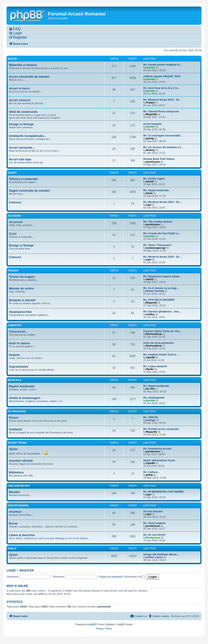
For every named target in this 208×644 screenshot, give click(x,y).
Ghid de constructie (23, 112)
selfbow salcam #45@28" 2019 (162, 76)
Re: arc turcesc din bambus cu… (163, 147)
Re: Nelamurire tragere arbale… (163, 276)
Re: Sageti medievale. (156, 386)
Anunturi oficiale (21, 461)
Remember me (135, 577)
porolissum (153, 162)
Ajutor (13, 449)
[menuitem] (15, 29)
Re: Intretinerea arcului (157, 449)
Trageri (13, 271)
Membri (14, 492)
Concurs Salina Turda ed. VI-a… (163, 331)
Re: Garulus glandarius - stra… (162, 311)
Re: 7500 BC (151, 417)
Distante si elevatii (22, 300)
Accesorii (14, 216)
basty (149, 193)
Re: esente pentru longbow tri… (163, 65)
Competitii (14, 325)
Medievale (14, 380)
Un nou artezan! (153, 511)
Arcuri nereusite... (22, 148)
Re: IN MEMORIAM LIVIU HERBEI (163, 492)
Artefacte (15, 429)
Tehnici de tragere (22, 277)
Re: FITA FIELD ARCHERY (159, 300)
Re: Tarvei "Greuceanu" (158, 245)
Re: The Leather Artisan (158, 222)
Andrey (151, 150)
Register (27, 571)
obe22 (150, 279)
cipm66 (151, 357)
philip (149, 475)
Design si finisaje (21, 124)
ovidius (151, 314)
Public (12, 549)
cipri (149, 205)
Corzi (13, 234)
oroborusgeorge (156, 248)
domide (151, 67)
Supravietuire (19, 367)
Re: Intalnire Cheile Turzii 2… (161, 355)
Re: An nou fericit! (154, 535)
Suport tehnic (17, 443)
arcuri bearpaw (152, 124)
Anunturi (15, 512)
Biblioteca (16, 472)
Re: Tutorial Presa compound (161, 111)
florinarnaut (153, 538)
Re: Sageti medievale (156, 190)
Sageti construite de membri (29, 191)
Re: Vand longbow (154, 523)
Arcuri (12, 59)
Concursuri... (18, 331)
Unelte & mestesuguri (25, 398)
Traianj (150, 102)
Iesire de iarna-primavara (158, 343)
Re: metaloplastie (154, 398)
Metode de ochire (21, 288)
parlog (150, 138)
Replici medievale (22, 386)
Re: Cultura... (151, 472)
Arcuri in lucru (19, 88)
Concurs (15, 202)
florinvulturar (154, 334)
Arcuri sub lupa (20, 159)
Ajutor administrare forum (159, 460)
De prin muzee (17, 412)
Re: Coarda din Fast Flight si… (162, 233)
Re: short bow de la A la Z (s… (162, 88)
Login (11, 571)
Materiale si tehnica (23, 65)
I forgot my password (111, 577)
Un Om (150, 389)
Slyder (150, 369)
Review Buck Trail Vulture (159, 159)
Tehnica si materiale (23, 179)
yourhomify (104, 607)
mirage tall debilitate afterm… (161, 554)
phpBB (92, 624)
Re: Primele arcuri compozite (161, 429)
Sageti (12, 173)
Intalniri (14, 355)
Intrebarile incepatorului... (27, 136)
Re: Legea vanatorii (155, 366)
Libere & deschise (22, 535)
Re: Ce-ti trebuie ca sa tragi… (161, 288)
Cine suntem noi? (19, 486)
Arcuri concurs (20, 100)
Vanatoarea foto (20, 312)
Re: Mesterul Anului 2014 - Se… (163, 100)
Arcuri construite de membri (29, 77)
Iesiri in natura (19, 343)
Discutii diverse (18, 506)
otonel (150, 181)
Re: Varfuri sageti (154, 179)
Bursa (13, 523)
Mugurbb (152, 114)
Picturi (14, 418)
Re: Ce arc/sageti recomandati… (163, 135)
